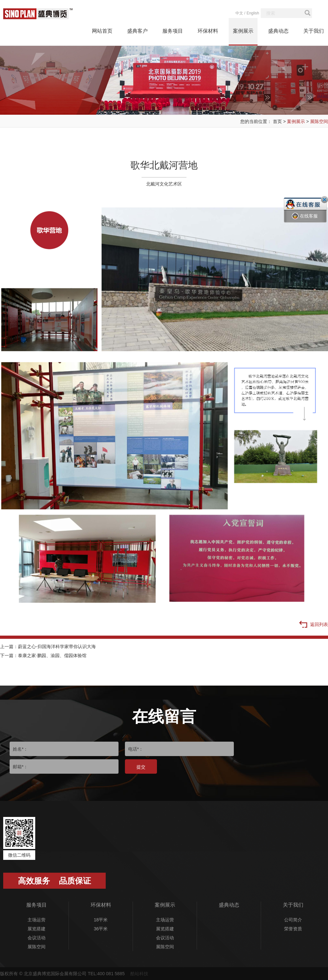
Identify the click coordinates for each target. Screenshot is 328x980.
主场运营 (37, 920)
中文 (239, 13)
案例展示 (243, 31)
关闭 (324, 200)
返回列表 (314, 625)
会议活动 (37, 938)
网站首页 (102, 31)
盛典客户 (137, 31)
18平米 (101, 920)
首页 (277, 121)
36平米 (101, 929)
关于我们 (314, 31)
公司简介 (293, 920)
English (253, 13)
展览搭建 (37, 929)
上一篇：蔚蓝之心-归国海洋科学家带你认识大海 (48, 646)
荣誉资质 (293, 929)
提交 (141, 767)
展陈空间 (319, 121)
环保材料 (208, 31)
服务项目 (173, 31)
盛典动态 (278, 31)
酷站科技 (139, 974)
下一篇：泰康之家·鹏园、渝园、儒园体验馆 (43, 655)
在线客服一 (305, 221)
